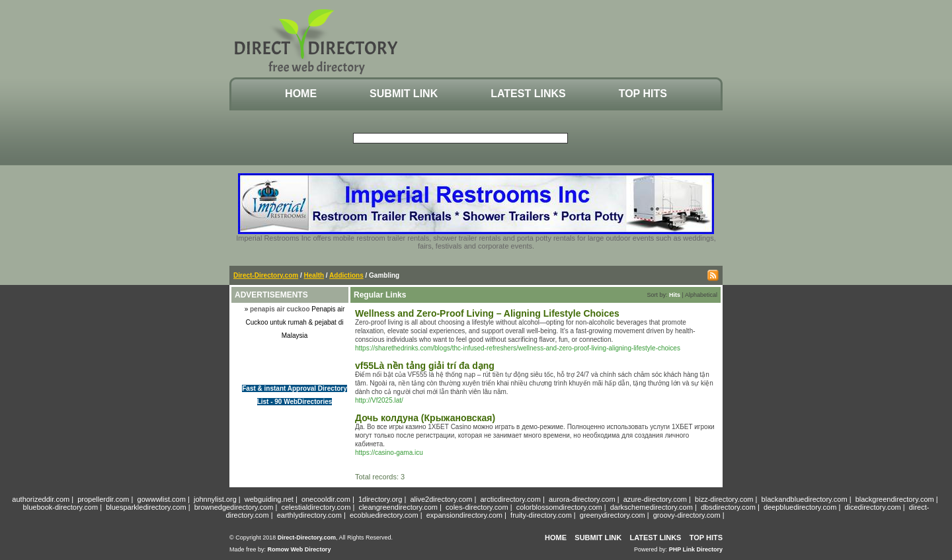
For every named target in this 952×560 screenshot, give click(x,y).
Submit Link (404, 94)
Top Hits (643, 94)
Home (301, 94)
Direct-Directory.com (266, 275)
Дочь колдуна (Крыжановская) (425, 418)
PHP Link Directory (696, 549)
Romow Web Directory (299, 549)
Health (314, 275)
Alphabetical (701, 295)
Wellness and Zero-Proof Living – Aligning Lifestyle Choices (487, 313)
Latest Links (528, 94)
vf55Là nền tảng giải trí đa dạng (425, 366)
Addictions (346, 275)
